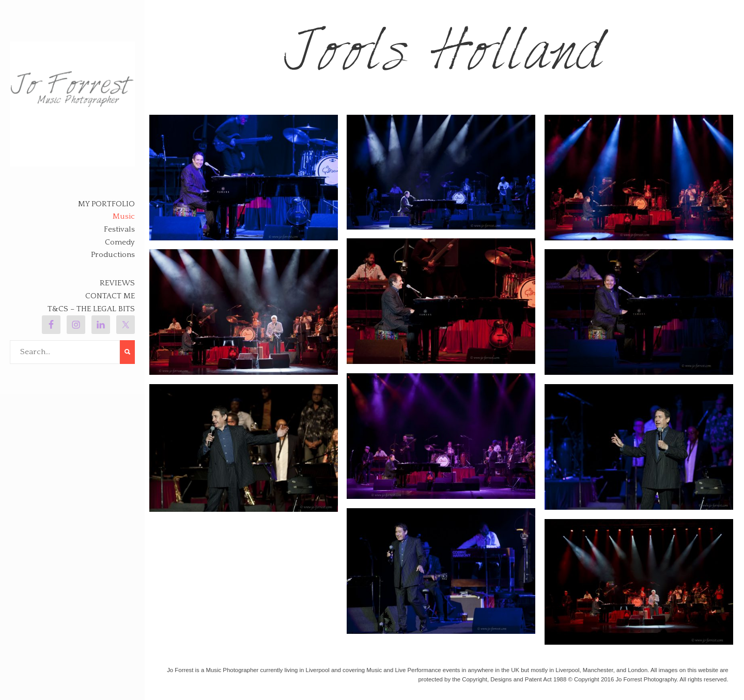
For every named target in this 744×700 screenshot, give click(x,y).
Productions (113, 255)
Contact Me (110, 296)
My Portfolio (106, 204)
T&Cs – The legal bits (91, 309)
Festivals (119, 229)
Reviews (117, 283)
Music (124, 216)
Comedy (120, 242)
